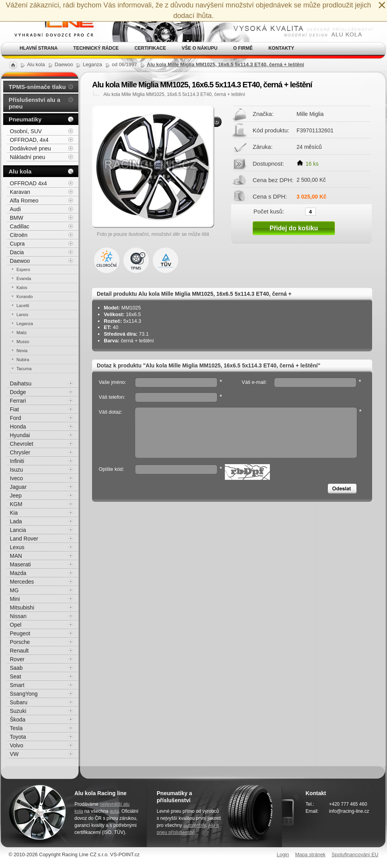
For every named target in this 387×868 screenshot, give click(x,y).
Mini (15, 599)
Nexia (22, 351)
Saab (16, 668)
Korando (25, 297)
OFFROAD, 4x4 (29, 140)
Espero (23, 269)
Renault (19, 651)
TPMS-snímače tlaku (37, 87)
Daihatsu (21, 383)
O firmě (243, 48)
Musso (23, 342)
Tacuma (24, 369)
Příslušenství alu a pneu (34, 103)
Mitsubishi (22, 608)
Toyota (18, 737)
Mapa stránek (310, 854)
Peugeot (20, 633)
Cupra (17, 244)
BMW (16, 218)
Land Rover (24, 539)
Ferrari (18, 401)
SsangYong (24, 694)
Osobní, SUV (26, 131)
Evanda (24, 278)
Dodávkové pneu (30, 148)
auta (114, 811)
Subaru (19, 702)
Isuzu (16, 470)
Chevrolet (22, 444)
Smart (17, 685)
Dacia (17, 252)
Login (283, 854)
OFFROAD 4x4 (28, 183)
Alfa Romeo (24, 201)
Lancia (18, 530)
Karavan (20, 192)
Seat (15, 676)
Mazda (18, 573)
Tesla (16, 728)
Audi (15, 209)
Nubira (23, 360)
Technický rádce (96, 48)
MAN (16, 556)
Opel (16, 625)
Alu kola (20, 171)
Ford (15, 418)
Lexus (17, 547)
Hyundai (20, 435)
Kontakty (281, 48)
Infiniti (17, 461)
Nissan (18, 616)
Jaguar (18, 487)
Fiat (14, 409)
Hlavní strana (39, 48)
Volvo (16, 745)
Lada (16, 521)
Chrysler (20, 452)
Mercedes (22, 582)
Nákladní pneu (27, 157)
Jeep (16, 495)
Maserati (20, 564)
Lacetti (23, 306)
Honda (18, 427)
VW (14, 754)
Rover (17, 659)
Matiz (22, 333)
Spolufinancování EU (355, 854)
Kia (14, 513)
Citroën (19, 235)
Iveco (16, 478)
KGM (16, 504)
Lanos (22, 315)
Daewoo (20, 261)
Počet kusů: (269, 211)
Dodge (18, 392)
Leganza (25, 324)
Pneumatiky (25, 119)
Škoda (18, 720)
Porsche (20, 642)
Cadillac (20, 226)
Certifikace (150, 48)
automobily (194, 825)
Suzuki (18, 711)
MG (14, 590)
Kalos (22, 288)
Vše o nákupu (200, 48)
